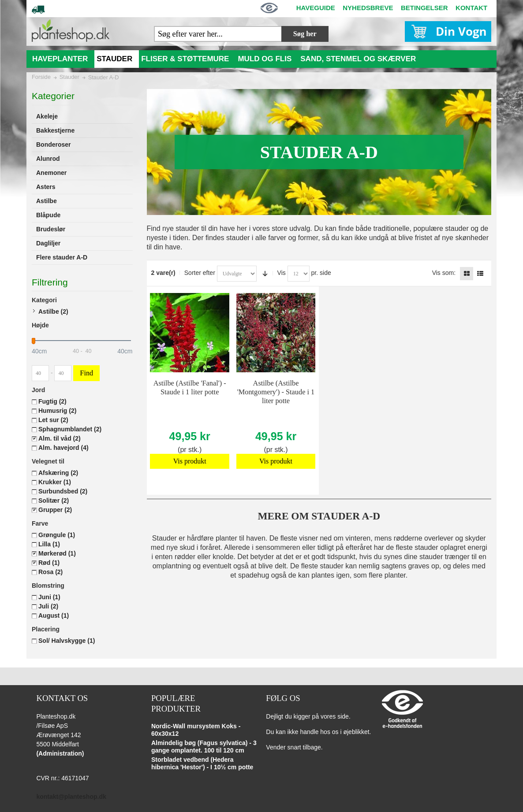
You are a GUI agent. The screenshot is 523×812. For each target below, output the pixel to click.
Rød (49, 563)
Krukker (55, 482)
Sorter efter (200, 273)
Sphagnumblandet (70, 429)
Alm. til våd (60, 438)
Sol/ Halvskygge (67, 641)
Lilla (49, 544)
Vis (282, 273)
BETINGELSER (424, 8)
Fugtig (52, 401)
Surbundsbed (63, 491)
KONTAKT (471, 8)
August (54, 615)
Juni (49, 597)
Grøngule (57, 535)
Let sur (53, 420)
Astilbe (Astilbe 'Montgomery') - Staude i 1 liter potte (276, 392)
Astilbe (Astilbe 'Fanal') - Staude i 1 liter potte (190, 387)
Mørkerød (57, 553)
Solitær (54, 501)
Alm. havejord (64, 448)
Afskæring (58, 473)
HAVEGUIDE (316, 8)
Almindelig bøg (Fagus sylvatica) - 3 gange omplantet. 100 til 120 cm (204, 747)
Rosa (50, 572)
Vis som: (444, 273)
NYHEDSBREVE (368, 8)
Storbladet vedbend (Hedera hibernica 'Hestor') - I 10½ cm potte (202, 764)
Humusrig (57, 411)
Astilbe (53, 311)
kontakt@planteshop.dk (71, 797)
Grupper (55, 510)
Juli (48, 606)
